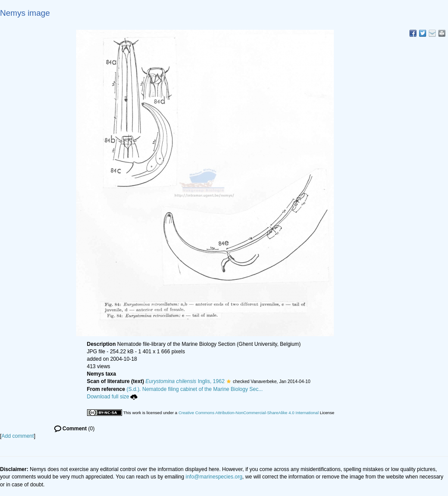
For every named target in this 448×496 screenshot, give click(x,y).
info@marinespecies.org (214, 477)
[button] (229, 381)
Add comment (17, 436)
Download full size (112, 397)
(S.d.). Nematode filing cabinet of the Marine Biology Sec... (195, 389)
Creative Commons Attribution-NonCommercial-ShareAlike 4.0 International (248, 413)
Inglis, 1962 (185, 381)
